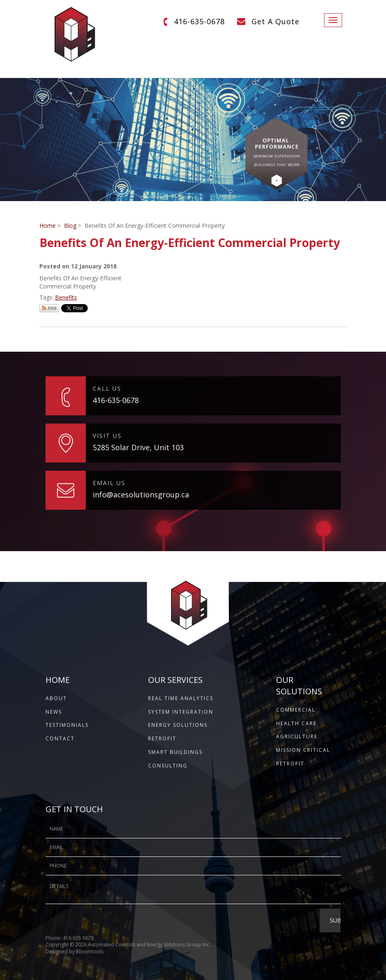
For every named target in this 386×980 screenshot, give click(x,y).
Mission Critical (303, 750)
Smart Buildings (175, 752)
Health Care (296, 723)
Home (48, 226)
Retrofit (162, 738)
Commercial (296, 710)
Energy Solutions (178, 725)
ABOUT (56, 698)
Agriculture (297, 736)
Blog (70, 226)
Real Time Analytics (181, 698)
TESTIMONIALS (67, 725)
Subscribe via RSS (49, 308)
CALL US (107, 388)
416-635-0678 (199, 21)
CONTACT (60, 738)
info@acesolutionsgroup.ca (141, 495)
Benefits (66, 297)
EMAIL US (109, 483)
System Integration (181, 712)
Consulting (168, 766)
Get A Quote (275, 21)
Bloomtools (90, 957)
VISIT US (107, 436)
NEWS (54, 712)
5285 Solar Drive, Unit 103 (138, 447)
